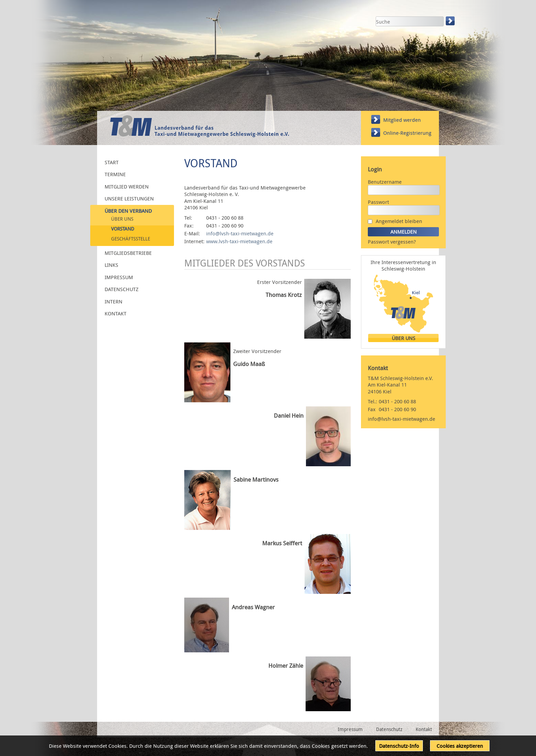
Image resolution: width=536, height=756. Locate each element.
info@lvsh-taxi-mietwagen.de (240, 233)
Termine (115, 174)
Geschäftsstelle (131, 239)
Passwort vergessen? (392, 242)
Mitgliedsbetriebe (128, 252)
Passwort (378, 202)
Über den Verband (128, 210)
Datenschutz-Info (399, 746)
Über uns (122, 219)
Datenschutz (122, 289)
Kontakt (116, 313)
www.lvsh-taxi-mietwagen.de (239, 241)
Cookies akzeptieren (460, 746)
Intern (113, 301)
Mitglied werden (402, 120)
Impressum (119, 277)
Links (111, 265)
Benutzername (385, 182)
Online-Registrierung (407, 133)
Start (112, 162)
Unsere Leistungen (129, 198)
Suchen (451, 21)
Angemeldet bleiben (399, 221)
